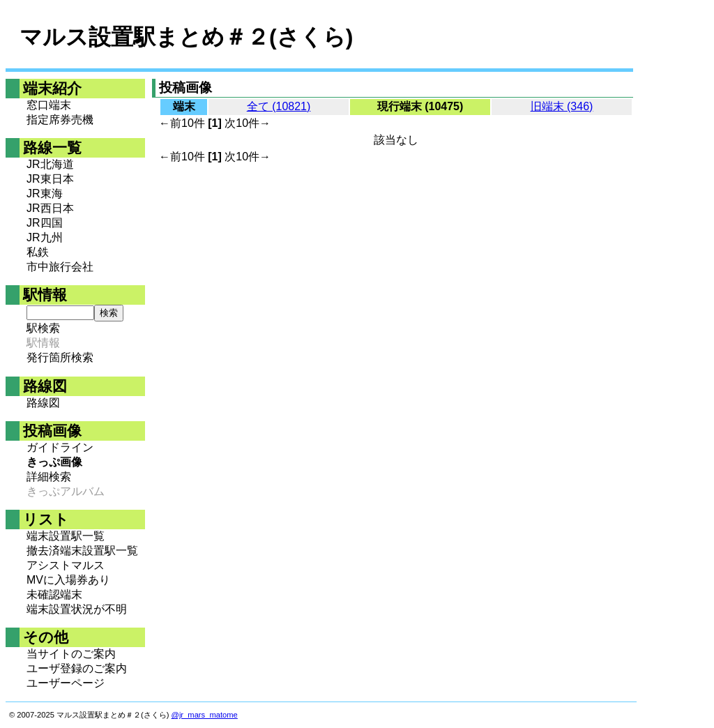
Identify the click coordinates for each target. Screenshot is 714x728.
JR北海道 (50, 164)
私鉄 (38, 252)
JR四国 (45, 223)
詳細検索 (49, 477)
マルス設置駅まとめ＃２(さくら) (186, 37)
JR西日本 (50, 208)
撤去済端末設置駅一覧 (82, 551)
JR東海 (45, 194)
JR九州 (45, 237)
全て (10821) (279, 106)
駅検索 (43, 328)
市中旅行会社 (60, 267)
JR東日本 (50, 179)
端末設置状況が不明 (77, 609)
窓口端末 (49, 105)
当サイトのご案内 (71, 654)
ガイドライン (60, 447)
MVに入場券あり (68, 580)
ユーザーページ (66, 683)
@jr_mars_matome (205, 715)
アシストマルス (66, 565)
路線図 (43, 403)
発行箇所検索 (60, 357)
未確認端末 (54, 594)
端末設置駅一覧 (66, 536)
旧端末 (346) (562, 106)
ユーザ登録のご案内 (77, 668)
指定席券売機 (60, 120)
